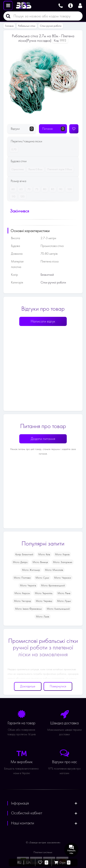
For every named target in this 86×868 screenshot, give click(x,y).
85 (52, 189)
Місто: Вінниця (40, 562)
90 (60, 189)
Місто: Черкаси (63, 578)
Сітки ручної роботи (51, 26)
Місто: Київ (44, 554)
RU (19, 863)
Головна (9, 26)
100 (69, 189)
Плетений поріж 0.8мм (59, 169)
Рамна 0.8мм (35, 169)
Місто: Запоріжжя (63, 562)
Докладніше (28, 686)
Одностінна (17, 169)
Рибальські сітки (27, 26)
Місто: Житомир (31, 570)
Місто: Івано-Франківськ (28, 609)
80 (44, 189)
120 (22, 196)
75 (36, 189)
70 (28, 189)
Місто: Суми (42, 578)
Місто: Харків (62, 554)
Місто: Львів (43, 617)
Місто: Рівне (64, 593)
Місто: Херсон (22, 593)
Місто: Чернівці (44, 601)
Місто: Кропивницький (53, 585)
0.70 (13, 149)
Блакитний (47, 275)
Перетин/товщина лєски (26, 141)
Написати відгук (43, 321)
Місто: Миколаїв (54, 570)
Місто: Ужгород (22, 601)
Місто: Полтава (22, 578)
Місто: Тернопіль (44, 593)
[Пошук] (7, 16)
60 (12, 189)
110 (13, 196)
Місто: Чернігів (28, 585)
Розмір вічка (18, 181)
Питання (54, 129)
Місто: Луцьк (64, 601)
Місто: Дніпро (20, 562)
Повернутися (58, 686)
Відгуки (22, 129)
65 (20, 189)
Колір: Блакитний (24, 554)
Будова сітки (19, 161)
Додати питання (43, 439)
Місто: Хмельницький (58, 609)
